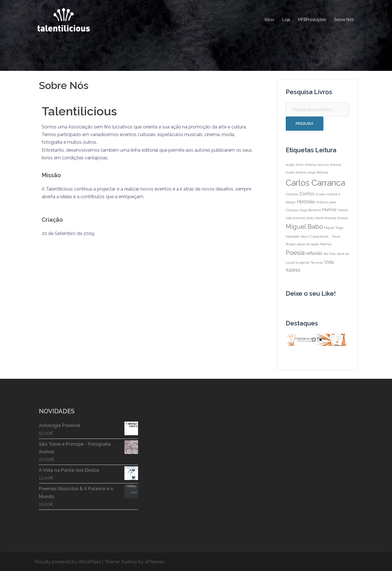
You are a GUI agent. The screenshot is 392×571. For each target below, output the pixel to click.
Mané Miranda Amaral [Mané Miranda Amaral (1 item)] (331, 218)
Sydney (129, 562)
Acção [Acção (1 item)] (290, 165)
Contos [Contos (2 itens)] (307, 194)
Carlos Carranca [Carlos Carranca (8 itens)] (315, 183)
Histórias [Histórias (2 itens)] (306, 202)
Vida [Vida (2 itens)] (329, 262)
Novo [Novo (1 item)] (305, 236)
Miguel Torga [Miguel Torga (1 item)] (334, 228)
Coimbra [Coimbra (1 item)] (292, 194)
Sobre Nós (344, 20)
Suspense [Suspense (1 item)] (302, 263)
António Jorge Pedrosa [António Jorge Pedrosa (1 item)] (312, 172)
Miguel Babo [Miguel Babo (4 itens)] (304, 227)
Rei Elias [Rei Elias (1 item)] (330, 254)
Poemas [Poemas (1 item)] (326, 244)
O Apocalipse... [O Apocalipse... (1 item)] (320, 236)
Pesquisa (305, 123)
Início (270, 20)
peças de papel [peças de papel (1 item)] (308, 244)
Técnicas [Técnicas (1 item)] (317, 263)
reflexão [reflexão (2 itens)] (314, 253)
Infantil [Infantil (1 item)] (343, 210)
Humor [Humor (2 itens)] (329, 210)
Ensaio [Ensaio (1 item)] (321, 194)
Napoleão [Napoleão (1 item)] (293, 236)
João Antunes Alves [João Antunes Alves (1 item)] (300, 218)
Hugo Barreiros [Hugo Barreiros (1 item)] (310, 210)
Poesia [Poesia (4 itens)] (295, 253)
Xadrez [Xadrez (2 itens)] (293, 270)
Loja (286, 20)
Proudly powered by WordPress (68, 562)
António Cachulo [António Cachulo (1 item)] (317, 165)
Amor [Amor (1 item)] (300, 165)
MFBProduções (312, 20)
